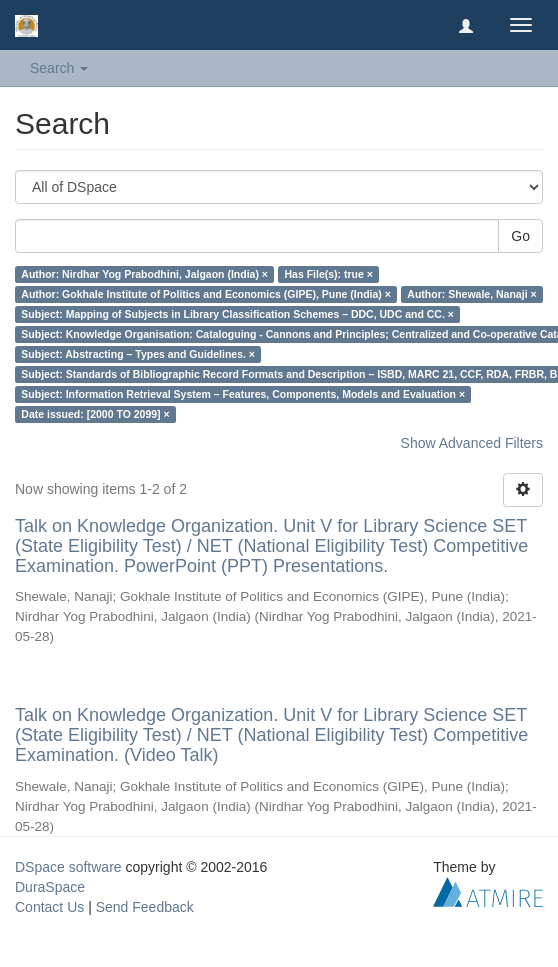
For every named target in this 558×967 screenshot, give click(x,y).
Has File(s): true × (328, 274)
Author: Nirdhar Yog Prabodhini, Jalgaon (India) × (144, 274)
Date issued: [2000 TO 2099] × (95, 414)
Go (520, 236)
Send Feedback (145, 907)
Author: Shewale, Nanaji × (471, 294)
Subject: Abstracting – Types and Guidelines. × (138, 354)
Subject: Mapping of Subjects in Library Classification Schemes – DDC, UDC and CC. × (237, 314)
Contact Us (49, 907)
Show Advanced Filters (472, 443)
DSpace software (68, 867)
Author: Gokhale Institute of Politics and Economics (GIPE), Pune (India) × (206, 294)
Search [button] (59, 68)
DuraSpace (50, 887)
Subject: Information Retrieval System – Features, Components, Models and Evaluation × (243, 394)
